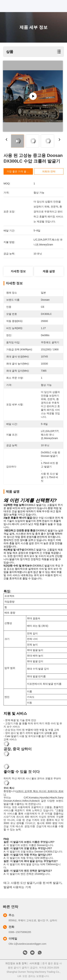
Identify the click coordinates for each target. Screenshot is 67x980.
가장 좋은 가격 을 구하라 (21, 171)
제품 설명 (49, 271)
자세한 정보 (18, 271)
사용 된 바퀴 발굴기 (49, 883)
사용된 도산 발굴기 (23, 883)
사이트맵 (34, 963)
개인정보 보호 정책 (16, 963)
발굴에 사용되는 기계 (17, 887)
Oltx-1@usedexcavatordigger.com (27, 944)
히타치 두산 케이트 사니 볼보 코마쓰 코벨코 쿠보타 (32, 778)
